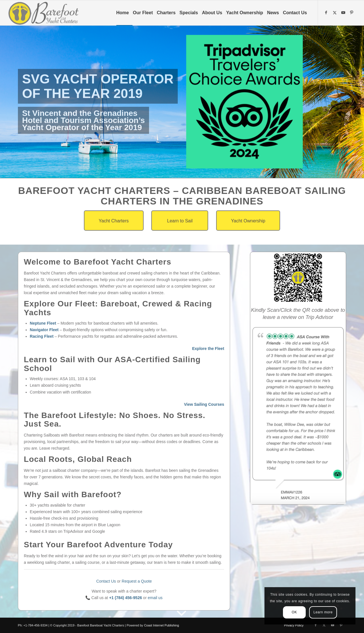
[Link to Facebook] (327, 13)
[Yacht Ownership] (248, 221)
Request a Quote (137, 581)
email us (155, 598)
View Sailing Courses (204, 404)
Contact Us (106, 581)
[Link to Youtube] (344, 13)
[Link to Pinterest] (352, 13)
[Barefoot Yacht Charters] (45, 13)
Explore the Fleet (208, 349)
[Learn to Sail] (180, 221)
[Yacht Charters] (114, 221)
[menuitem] (124, 13)
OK (294, 612)
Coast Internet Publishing (161, 625)
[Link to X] (335, 13)
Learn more (323, 612)
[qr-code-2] (298, 278)
